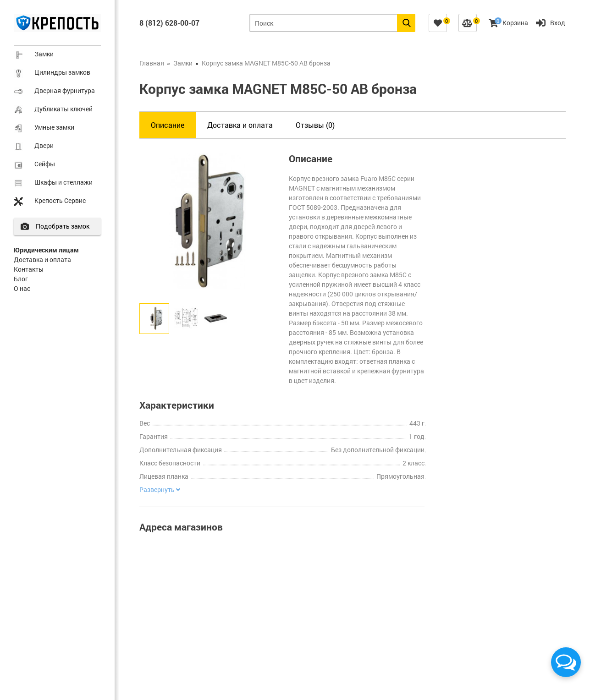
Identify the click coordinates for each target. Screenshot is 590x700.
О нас (22, 288)
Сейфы (45, 164)
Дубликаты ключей (63, 109)
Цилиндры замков (62, 72)
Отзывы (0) (315, 125)
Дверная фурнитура (65, 90)
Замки (44, 54)
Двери (44, 145)
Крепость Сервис (60, 200)
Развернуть (160, 490)
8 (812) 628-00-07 (169, 23)
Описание (168, 125)
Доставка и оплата (42, 260)
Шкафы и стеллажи (63, 182)
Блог (21, 279)
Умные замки (54, 127)
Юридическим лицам (46, 250)
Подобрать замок (63, 226)
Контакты (29, 269)
